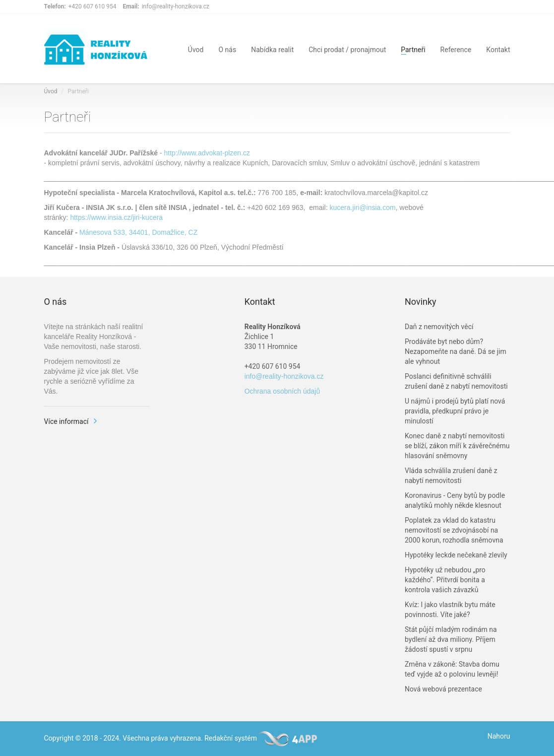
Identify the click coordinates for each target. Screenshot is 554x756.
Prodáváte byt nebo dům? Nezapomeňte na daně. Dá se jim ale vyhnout (456, 351)
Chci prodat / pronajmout (347, 49)
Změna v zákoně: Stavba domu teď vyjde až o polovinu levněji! (452, 669)
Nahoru (499, 736)
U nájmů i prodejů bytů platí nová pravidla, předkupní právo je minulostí (455, 411)
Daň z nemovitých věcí (439, 327)
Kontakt (498, 49)
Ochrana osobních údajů (282, 391)
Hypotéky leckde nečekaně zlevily (456, 555)
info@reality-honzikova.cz (284, 376)
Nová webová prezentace (443, 689)
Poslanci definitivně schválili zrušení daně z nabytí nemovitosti (456, 381)
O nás (227, 49)
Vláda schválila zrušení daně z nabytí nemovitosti (451, 476)
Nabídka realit (272, 49)
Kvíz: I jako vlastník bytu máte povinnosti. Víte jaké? (450, 610)
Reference (456, 49)
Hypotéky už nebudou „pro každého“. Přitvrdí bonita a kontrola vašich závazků (445, 580)
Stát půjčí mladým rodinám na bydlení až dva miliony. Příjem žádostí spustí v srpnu (451, 639)
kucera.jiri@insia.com (363, 207)
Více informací (66, 421)
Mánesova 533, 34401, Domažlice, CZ (138, 232)
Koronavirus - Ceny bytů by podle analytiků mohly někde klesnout (455, 500)
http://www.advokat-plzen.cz (207, 153)
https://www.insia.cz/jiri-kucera (116, 217)
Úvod (196, 49)
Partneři (413, 49)
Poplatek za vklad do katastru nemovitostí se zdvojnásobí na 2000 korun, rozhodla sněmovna (454, 530)
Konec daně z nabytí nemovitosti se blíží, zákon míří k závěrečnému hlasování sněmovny (457, 446)
